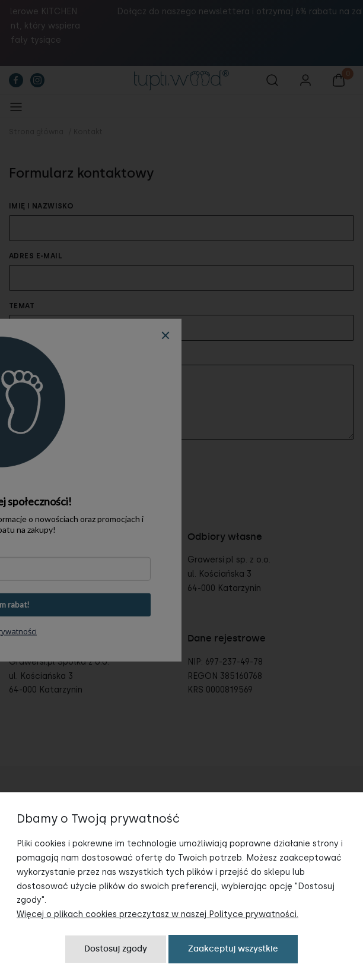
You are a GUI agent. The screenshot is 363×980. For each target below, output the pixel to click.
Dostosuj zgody (116, 949)
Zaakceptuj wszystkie (233, 949)
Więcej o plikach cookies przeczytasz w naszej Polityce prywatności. (157, 914)
